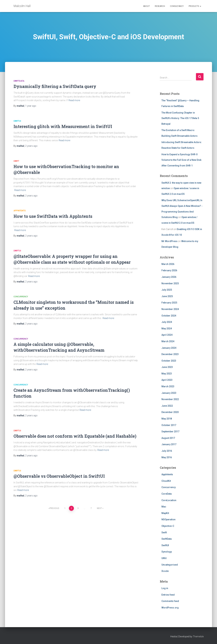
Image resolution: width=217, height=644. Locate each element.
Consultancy (177, 6)
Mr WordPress (169, 241)
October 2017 (169, 425)
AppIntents (20, 211)
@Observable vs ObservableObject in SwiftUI (59, 476)
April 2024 (167, 335)
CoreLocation (169, 500)
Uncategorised (170, 565)
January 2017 (169, 444)
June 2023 (167, 367)
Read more (74, 100)
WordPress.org (170, 608)
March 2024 (168, 341)
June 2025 (167, 296)
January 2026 (169, 277)
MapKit (165, 513)
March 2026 (168, 264)
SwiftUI (17, 121)
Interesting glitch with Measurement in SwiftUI (63, 126)
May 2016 (167, 457)
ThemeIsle (198, 636)
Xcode (165, 571)
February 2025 (169, 303)
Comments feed (170, 601)
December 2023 (170, 354)
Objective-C (168, 526)
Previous (54, 508)
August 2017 (168, 438)
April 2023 (167, 380)
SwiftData (19, 81)
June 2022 (167, 406)
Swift (16, 161)
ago (31, 106)
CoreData (167, 494)
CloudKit (166, 481)
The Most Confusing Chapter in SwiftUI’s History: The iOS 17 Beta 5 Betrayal (180, 118)
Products (195, 6)
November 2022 (170, 399)
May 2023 (167, 374)
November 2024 (170, 309)
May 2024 (167, 329)
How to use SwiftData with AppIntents (53, 216)
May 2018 (167, 419)
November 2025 (170, 283)
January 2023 (169, 393)
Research (160, 6)
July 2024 (167, 322)
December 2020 (170, 412)
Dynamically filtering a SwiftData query (55, 86)
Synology (167, 552)
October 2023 (169, 361)
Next (99, 508)
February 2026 (169, 270)
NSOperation (168, 519)
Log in (165, 588)
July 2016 (167, 451)
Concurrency (21, 297)
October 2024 (169, 316)
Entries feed (168, 595)
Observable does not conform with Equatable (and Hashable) (75, 436)
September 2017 (170, 432)
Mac (164, 507)
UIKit (164, 558)
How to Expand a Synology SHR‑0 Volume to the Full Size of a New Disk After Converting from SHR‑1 (181, 160)
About (146, 6)
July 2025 (167, 290)
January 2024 (169, 348)
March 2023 (168, 386)
